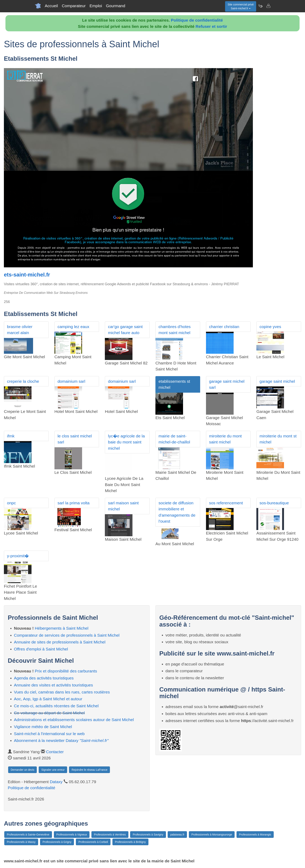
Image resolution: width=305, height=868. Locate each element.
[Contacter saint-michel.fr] (268, 6)
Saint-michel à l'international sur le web (49, 734)
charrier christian (224, 327)
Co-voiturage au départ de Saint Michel (49, 713)
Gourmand (115, 6)
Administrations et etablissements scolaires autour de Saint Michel (74, 720)
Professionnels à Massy (21, 842)
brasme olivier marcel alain (20, 330)
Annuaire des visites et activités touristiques (53, 685)
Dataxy (56, 782)
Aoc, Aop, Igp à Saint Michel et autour (48, 699)
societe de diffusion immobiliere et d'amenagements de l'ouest (177, 512)
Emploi (96, 6)
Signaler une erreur (53, 770)
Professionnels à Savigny (148, 835)
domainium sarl (71, 381)
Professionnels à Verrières (110, 835)
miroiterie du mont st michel (278, 439)
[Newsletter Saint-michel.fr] (260, 6)
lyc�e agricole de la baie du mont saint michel (126, 442)
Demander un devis (22, 770)
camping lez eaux (73, 327)
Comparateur (74, 6)
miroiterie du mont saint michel (225, 439)
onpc (11, 503)
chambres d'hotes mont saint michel (175, 330)
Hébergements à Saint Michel (62, 628)
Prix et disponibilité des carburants (66, 671)
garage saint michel (277, 381)
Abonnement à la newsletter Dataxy (61, 740)
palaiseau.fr (177, 835)
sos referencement (226, 503)
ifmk (11, 436)
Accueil (51, 6)
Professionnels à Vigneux (72, 835)
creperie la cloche (23, 381)
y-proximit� (18, 556)
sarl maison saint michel (123, 506)
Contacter (55, 752)
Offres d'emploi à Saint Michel (41, 649)
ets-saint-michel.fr (27, 275)
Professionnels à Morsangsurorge (212, 835)
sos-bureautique (274, 503)
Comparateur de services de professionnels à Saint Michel (67, 635)
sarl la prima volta (74, 503)
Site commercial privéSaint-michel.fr (241, 6)
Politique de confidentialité (197, 20)
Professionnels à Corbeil (93, 842)
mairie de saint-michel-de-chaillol (174, 439)
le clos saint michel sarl (75, 439)
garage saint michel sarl (227, 384)
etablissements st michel (174, 384)
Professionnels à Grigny (57, 842)
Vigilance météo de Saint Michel (43, 727)
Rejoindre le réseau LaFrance (89, 770)
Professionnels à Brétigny (130, 842)
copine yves (270, 327)
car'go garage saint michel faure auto (125, 330)
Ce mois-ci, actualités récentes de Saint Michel (56, 706)
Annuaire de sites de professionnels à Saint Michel (60, 642)
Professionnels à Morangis (255, 835)
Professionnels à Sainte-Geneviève (28, 835)
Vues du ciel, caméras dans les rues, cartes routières (62, 692)
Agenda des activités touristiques (44, 678)
